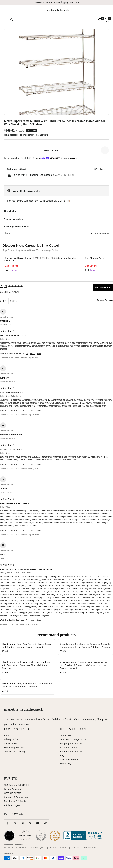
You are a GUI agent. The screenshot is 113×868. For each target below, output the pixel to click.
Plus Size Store (90, 847)
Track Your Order (69, 747)
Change (102, 169)
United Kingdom (38, 847)
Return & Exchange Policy (73, 739)
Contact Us (65, 735)
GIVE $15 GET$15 (13, 793)
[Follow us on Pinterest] (30, 823)
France (53, 847)
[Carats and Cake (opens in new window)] (25, 836)
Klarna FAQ (66, 764)
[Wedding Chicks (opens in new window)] (9, 836)
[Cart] (107, 20)
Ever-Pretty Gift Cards (15, 801)
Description (10, 211)
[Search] (12, 20)
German (64, 847)
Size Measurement (69, 760)
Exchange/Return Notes (17, 227)
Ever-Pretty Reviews (14, 747)
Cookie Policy (11, 743)
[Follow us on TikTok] (45, 823)
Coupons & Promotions (16, 797)
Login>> (14, 270)
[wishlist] (100, 20)
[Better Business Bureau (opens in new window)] (84, 836)
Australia (76, 847)
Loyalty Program (12, 789)
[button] (105, 150)
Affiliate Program (13, 805)
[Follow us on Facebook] (8, 823)
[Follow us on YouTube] (38, 823)
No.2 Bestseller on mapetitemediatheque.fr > (27, 135)
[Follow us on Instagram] (23, 823)
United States (21, 847)
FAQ (62, 755)
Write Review (103, 287)
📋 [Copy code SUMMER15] (69, 201)
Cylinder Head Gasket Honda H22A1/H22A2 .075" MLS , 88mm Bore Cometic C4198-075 (40, 259)
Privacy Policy (11, 739)
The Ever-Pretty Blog (14, 751)
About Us (9, 735)
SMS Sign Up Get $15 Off (17, 785)
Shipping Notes (13, 219)
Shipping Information (71, 743)
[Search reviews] (21, 301)
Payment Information (71, 751)
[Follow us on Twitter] (15, 823)
